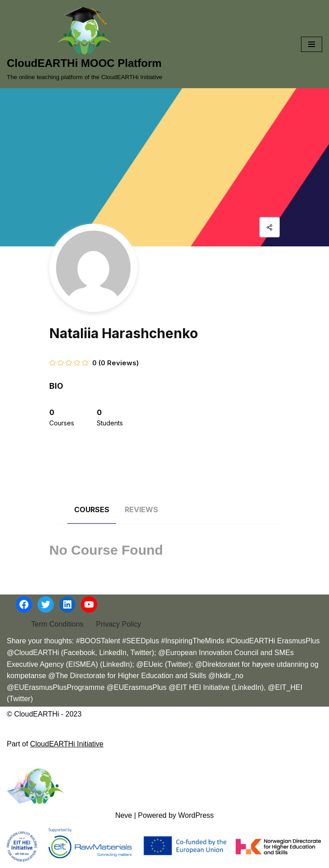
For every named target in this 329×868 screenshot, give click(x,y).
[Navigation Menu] (312, 44)
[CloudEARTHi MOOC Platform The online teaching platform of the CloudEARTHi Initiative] (85, 44)
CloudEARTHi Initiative (67, 744)
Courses (92, 509)
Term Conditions (57, 624)
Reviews (141, 509)
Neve (124, 815)
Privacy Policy (119, 624)
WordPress (196, 815)
